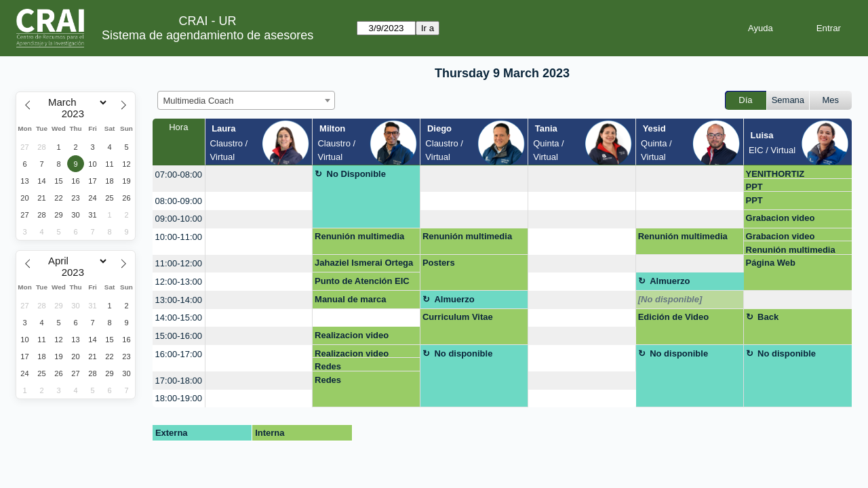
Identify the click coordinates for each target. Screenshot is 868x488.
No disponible (463, 353)
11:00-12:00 (179, 263)
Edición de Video (674, 317)
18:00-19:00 (179, 398)
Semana (788, 100)
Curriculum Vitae (458, 317)
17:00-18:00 (179, 381)
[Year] (76, 114)
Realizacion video (352, 335)
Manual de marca (351, 299)
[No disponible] (670, 299)
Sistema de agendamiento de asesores (208, 35)
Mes (831, 100)
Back (768, 317)
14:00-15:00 (179, 318)
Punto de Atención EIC (362, 281)
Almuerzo (670, 281)
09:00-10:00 (179, 219)
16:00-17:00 (179, 354)
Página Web (771, 263)
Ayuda (761, 28)
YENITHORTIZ (775, 174)
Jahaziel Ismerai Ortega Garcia (364, 265)
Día (745, 100)
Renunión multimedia (359, 236)
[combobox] (246, 100)
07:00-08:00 (179, 175)
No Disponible (356, 174)
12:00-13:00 (179, 282)
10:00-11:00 (179, 237)
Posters (439, 263)
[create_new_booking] (259, 179)
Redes (328, 366)
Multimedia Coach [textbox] (199, 101)
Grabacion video (781, 218)
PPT (754, 187)
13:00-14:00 (179, 300)
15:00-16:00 (179, 336)
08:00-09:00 (179, 201)
